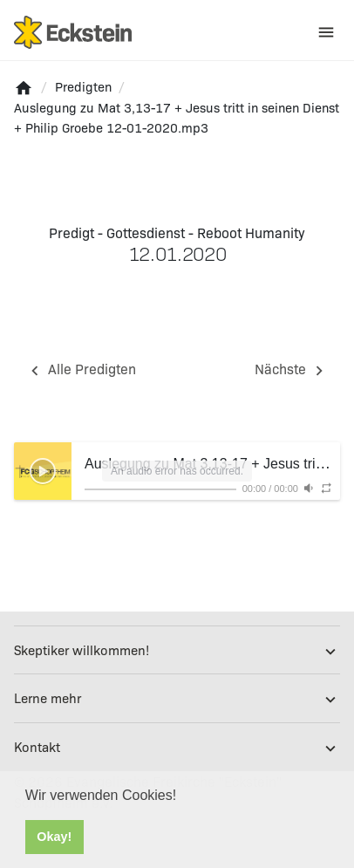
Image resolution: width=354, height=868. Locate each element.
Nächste (292, 369)
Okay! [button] (54, 837)
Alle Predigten (81, 369)
